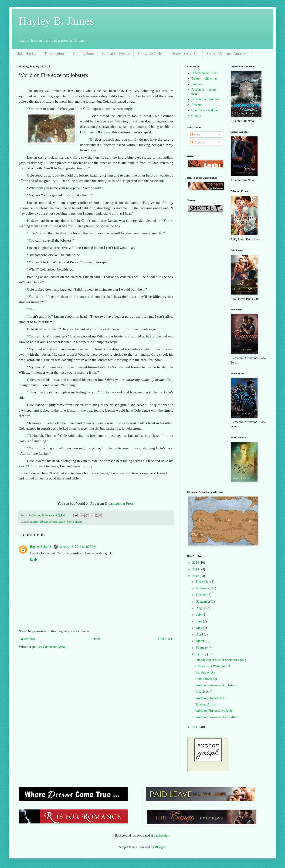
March (201, 641)
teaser (62, 522)
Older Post (165, 639)
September (203, 602)
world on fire (75, 522)
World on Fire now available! (215, 711)
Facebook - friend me (205, 99)
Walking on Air (205, 672)
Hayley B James (41, 547)
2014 (196, 563)
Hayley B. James (56, 21)
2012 (196, 576)
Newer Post (27, 639)
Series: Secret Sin (185, 54)
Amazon (197, 105)
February (202, 648)
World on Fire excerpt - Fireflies (216, 717)
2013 (196, 569)
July (199, 615)
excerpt (34, 522)
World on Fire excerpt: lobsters (216, 685)
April (200, 634)
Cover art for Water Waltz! (213, 666)
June (199, 621)
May (199, 628)
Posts (195, 134)
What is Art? (204, 692)
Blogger (160, 847)
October (202, 595)
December (203, 582)
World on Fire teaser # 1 (211, 698)
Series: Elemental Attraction (227, 54)
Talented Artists (206, 704)
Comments (199, 142)
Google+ (197, 116)
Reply (34, 560)
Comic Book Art (206, 679)
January (202, 654)
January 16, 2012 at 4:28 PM (78, 547)
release (53, 522)
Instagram (198, 84)
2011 (196, 727)
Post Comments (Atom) (52, 647)
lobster (44, 522)
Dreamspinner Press (119, 503)
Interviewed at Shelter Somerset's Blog (221, 660)
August (201, 608)
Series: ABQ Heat (151, 54)
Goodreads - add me (205, 110)
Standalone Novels (116, 54)
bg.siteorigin (162, 835)
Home (97, 639)
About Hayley (26, 54)
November (203, 588)
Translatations (55, 54)
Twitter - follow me (204, 79)
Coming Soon (83, 54)
